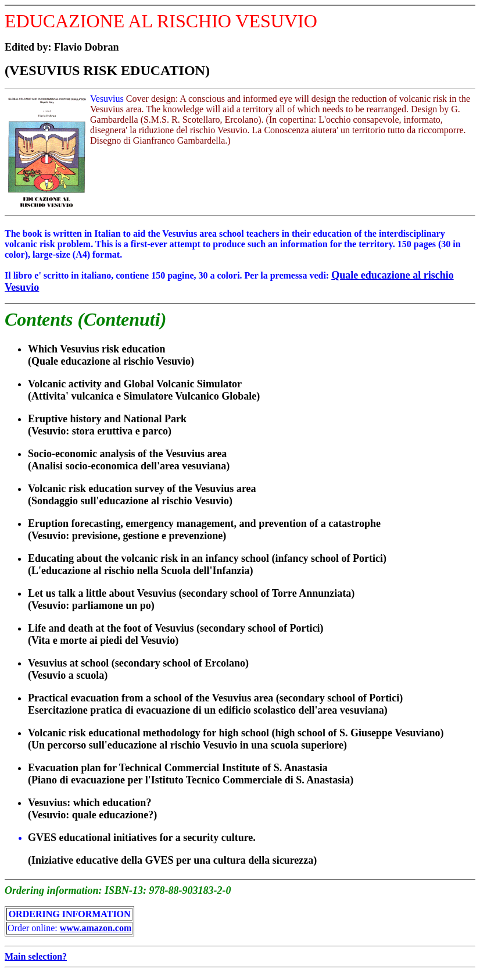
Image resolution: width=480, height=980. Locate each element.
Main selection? (36, 956)
